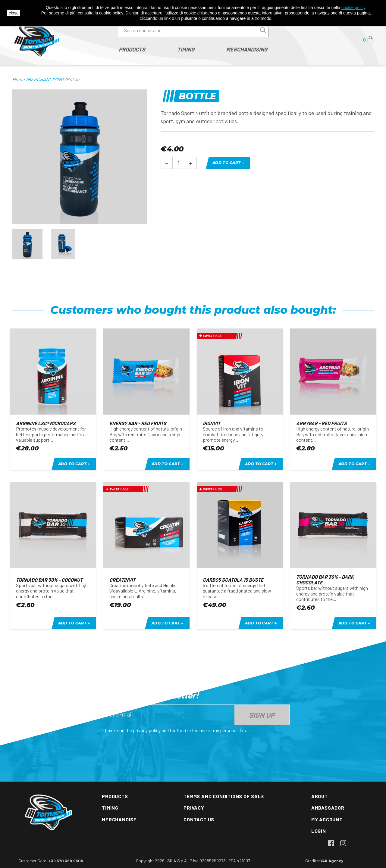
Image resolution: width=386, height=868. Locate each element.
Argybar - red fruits (322, 423)
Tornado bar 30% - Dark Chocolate (325, 579)
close (14, 13)
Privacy (194, 808)
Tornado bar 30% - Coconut (49, 580)
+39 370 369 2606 (66, 861)
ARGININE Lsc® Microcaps (46, 423)
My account (327, 819)
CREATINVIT (122, 580)
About (320, 796)
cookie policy (353, 8)
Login (319, 831)
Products (115, 796)
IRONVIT (212, 423)
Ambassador (328, 808)
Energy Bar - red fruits (138, 423)
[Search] (193, 30)
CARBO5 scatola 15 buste (233, 580)
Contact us (199, 819)
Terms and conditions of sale (224, 796)
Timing (110, 808)
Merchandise (119, 819)
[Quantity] (179, 163)
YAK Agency (332, 861)
